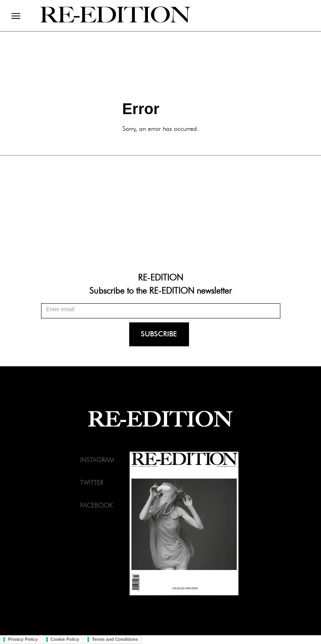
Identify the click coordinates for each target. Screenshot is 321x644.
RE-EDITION (160, 277)
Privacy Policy (23, 639)
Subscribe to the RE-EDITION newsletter (160, 290)
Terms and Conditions (115, 639)
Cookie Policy (65, 639)
